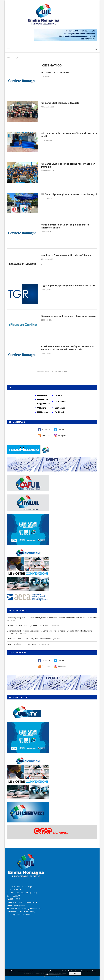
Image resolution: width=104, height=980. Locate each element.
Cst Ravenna (60, 402)
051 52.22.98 (15, 896)
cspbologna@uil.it (20, 905)
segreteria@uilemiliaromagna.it (25, 902)
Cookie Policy (12, 911)
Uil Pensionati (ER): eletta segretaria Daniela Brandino (29, 625)
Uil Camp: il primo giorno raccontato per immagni (69, 194)
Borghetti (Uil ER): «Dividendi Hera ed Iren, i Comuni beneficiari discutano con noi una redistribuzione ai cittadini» (52, 618)
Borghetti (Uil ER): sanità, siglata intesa (23, 644)
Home (9, 58)
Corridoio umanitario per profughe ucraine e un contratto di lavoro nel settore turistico (68, 348)
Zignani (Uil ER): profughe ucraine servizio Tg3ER (68, 286)
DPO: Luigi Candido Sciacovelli (19, 915)
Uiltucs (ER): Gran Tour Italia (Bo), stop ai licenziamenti (29, 639)
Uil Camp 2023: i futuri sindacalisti (60, 103)
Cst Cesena (60, 408)
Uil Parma (42, 408)
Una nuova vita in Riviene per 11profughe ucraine (69, 316)
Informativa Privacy (28, 911)
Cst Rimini (59, 412)
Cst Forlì (58, 395)
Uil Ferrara (42, 395)
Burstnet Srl (56, 976)
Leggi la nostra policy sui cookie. (55, 974)
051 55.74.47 (15, 899)
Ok (75, 974)
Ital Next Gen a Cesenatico (56, 72)
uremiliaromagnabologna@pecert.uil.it (26, 908)
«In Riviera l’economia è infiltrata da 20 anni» (66, 255)
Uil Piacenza (43, 412)
